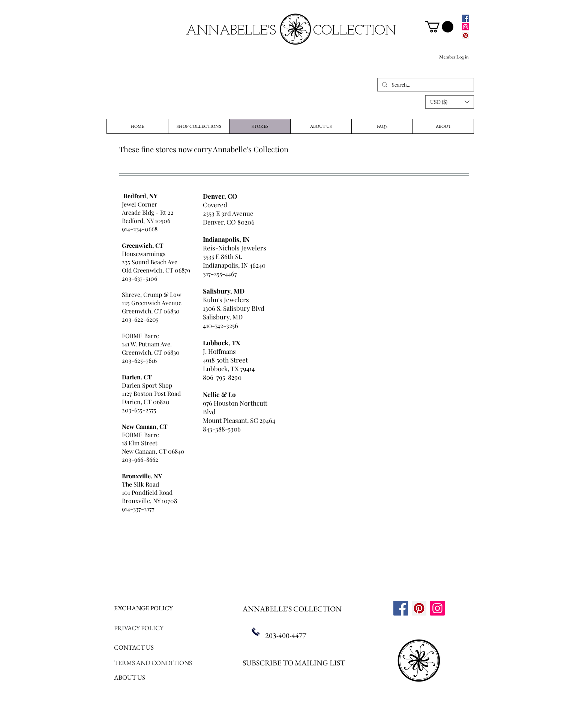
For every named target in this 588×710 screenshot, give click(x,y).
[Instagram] (466, 27)
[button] (450, 102)
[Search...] (425, 85)
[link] (439, 27)
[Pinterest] (466, 35)
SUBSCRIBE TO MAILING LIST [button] (294, 663)
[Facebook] (466, 18)
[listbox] (450, 102)
